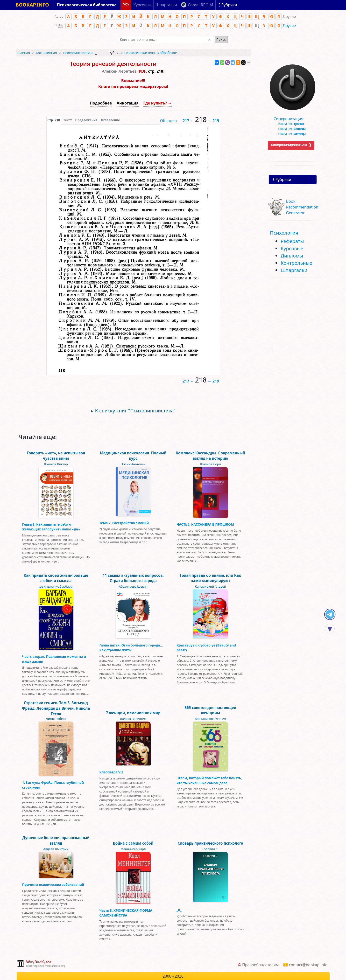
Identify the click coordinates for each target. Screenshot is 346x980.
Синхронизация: (291, 117)
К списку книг (135, 411)
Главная (23, 53)
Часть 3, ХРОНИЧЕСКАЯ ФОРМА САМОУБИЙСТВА (126, 913)
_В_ (179, 910)
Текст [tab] (67, 120)
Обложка (169, 121)
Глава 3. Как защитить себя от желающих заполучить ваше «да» (51, 527)
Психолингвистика (78, 53)
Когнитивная (46, 53)
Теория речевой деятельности (113, 64)
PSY (126, 5)
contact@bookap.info (308, 965)
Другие (289, 26)
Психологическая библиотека (87, 5)
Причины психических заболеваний (53, 885)
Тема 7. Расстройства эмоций (124, 523)
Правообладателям (261, 965)
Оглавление (110, 120)
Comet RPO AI (201, 5)
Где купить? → (158, 103)
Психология (284, 233)
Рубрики (283, 180)
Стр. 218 (54, 120)
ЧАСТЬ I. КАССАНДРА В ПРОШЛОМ (205, 524)
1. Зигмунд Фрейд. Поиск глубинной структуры (53, 785)
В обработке (167, 53)
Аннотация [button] (127, 103)
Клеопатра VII (111, 772)
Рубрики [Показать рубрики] (229, 5)
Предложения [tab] (86, 120)
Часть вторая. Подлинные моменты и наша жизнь (54, 659)
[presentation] (54, 120)
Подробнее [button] (101, 103)
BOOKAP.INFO (32, 5)
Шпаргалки (294, 270)
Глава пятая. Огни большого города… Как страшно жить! (131, 648)
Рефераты (292, 241)
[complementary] (41, 964)
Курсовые (292, 248)
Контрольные (296, 263)
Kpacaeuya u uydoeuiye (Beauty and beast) (206, 648)
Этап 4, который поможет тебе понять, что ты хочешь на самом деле (209, 780)
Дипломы (292, 256)
